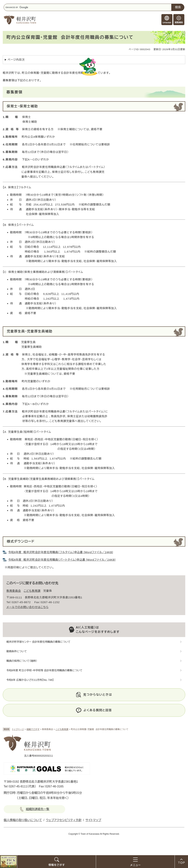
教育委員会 (14, 591)
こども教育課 (62, 729)
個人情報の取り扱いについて (23, 820)
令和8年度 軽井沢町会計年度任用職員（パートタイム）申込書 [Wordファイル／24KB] (62, 560)
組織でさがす (33, 729)
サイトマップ (93, 820)
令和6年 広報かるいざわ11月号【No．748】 (30, 680)
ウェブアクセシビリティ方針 (64, 820)
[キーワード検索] (88, 7)
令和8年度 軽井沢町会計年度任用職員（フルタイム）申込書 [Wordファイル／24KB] (61, 552)
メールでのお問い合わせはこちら (27, 607)
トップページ (18, 729)
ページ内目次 (16, 60)
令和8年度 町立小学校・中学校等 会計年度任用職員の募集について (44, 670)
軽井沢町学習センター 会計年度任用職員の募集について (38, 642)
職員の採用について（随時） (22, 661)
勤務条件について (17, 651)
